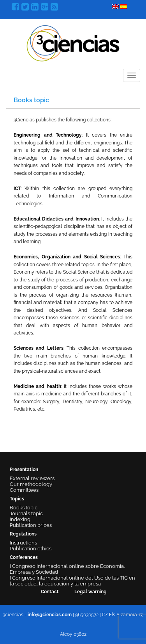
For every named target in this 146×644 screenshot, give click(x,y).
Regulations (23, 534)
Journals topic (26, 513)
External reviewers (32, 478)
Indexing (20, 519)
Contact (50, 592)
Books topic (24, 508)
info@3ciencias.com (50, 615)
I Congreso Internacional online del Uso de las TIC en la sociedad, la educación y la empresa (72, 581)
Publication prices (31, 525)
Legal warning (91, 592)
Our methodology (31, 484)
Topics (17, 499)
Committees (24, 490)
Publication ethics (31, 549)
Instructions (23, 543)
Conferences (24, 557)
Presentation (24, 470)
